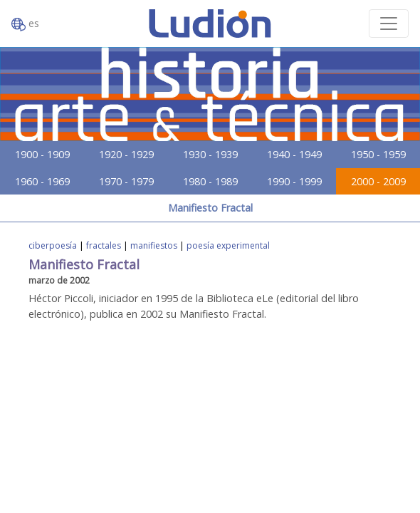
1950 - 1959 (378, 154)
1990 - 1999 (294, 181)
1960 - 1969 (42, 181)
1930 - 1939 (210, 154)
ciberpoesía (53, 245)
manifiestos (154, 245)
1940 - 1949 (294, 154)
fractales (104, 245)
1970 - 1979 (126, 181)
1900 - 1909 (42, 154)
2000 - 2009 (378, 181)
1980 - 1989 (210, 181)
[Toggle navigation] (389, 24)
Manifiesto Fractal (210, 208)
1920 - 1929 (126, 154)
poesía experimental (228, 245)
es (25, 24)
